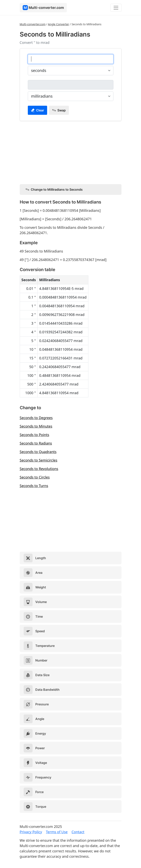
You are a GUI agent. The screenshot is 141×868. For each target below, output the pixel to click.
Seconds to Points (35, 435)
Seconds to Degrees (36, 418)
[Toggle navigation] (116, 8)
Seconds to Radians (36, 443)
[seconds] (71, 59)
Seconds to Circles (35, 477)
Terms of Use (57, 832)
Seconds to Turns (34, 486)
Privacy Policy (31, 832)
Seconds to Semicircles (39, 460)
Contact (78, 832)
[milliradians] (71, 85)
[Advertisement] (71, 152)
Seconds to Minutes (36, 426)
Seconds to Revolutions (39, 469)
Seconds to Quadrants (38, 452)
